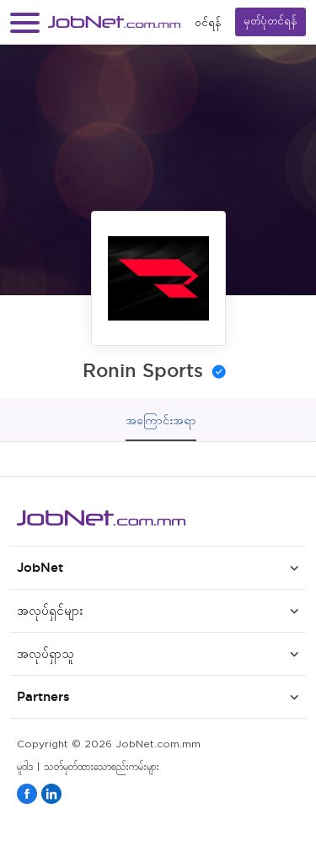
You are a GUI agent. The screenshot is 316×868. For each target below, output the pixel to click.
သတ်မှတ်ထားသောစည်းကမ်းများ (102, 767)
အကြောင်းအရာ (161, 420)
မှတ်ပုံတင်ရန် (270, 22)
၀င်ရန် (208, 22)
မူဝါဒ (25, 767)
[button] (25, 22)
